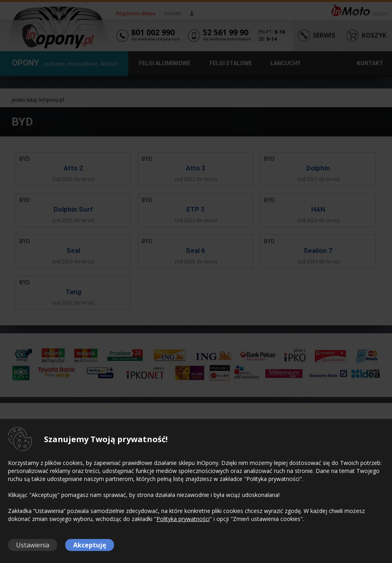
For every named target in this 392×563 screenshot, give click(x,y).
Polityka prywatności (183, 519)
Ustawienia (33, 545)
